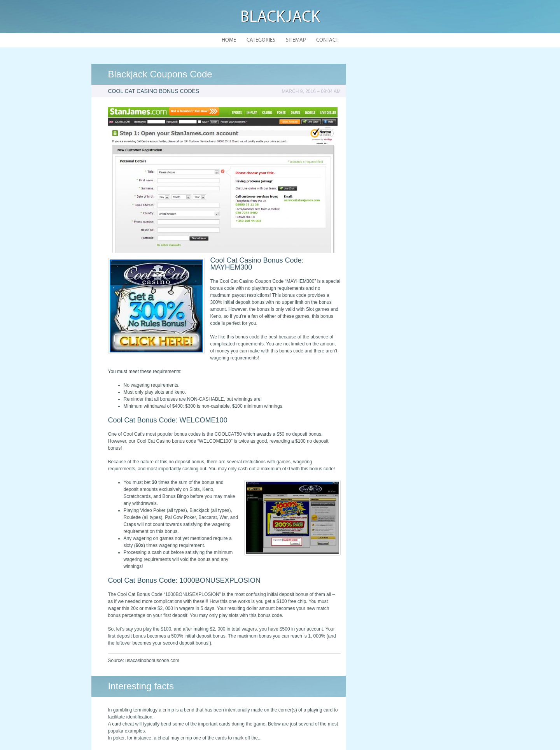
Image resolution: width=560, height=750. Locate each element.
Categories (261, 40)
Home (229, 40)
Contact (327, 40)
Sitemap (296, 40)
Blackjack (280, 18)
